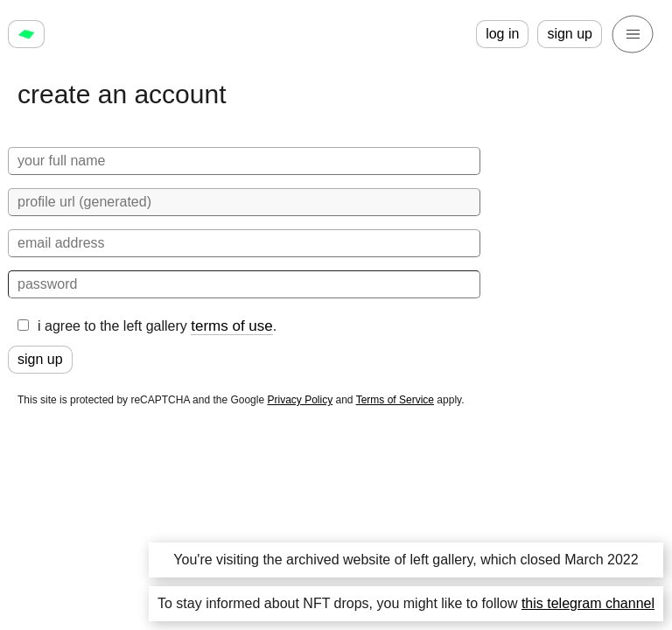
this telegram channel (588, 603)
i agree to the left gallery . (147, 326)
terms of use (232, 326)
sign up (570, 34)
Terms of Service (395, 400)
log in (502, 34)
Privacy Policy (300, 400)
